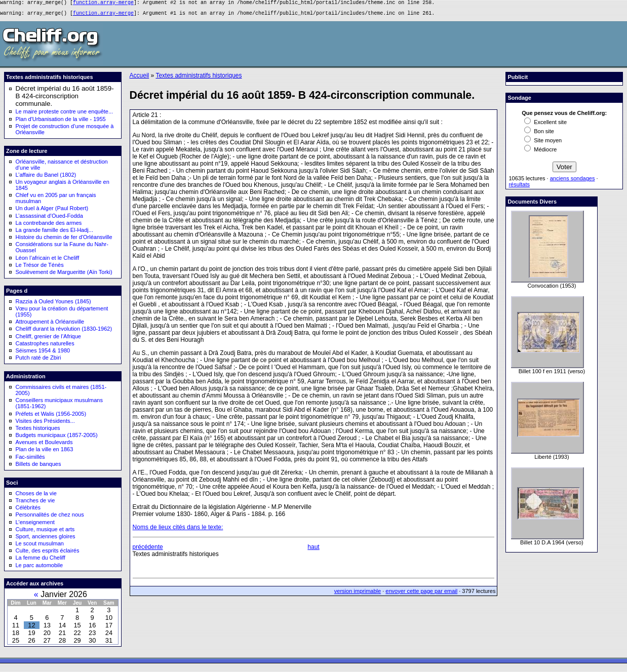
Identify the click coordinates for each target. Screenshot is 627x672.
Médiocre (540, 152)
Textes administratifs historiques (199, 78)
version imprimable (358, 594)
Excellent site (545, 125)
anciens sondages (573, 181)
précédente (148, 550)
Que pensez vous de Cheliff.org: (564, 116)
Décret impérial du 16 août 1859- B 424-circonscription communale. (65, 99)
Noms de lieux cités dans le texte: (178, 530)
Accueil (140, 78)
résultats (519, 187)
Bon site (539, 134)
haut (313, 550)
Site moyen (543, 143)
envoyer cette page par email (421, 594)
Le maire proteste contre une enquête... (65, 114)
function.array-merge (103, 4)
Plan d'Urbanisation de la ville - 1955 (61, 122)
